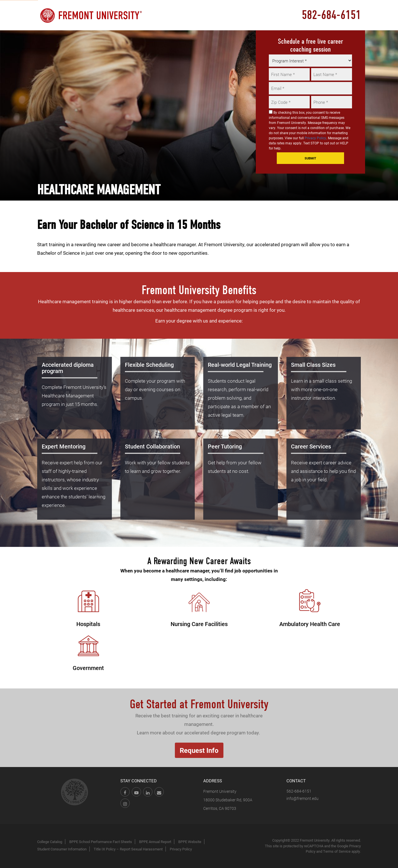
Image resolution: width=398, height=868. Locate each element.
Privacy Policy (315, 138)
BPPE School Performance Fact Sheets (101, 842)
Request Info (199, 750)
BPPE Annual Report (155, 842)
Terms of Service (337, 851)
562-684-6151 (299, 791)
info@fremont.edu (302, 798)
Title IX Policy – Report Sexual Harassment (128, 849)
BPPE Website (190, 842)
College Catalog (50, 842)
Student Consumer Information (62, 849)
